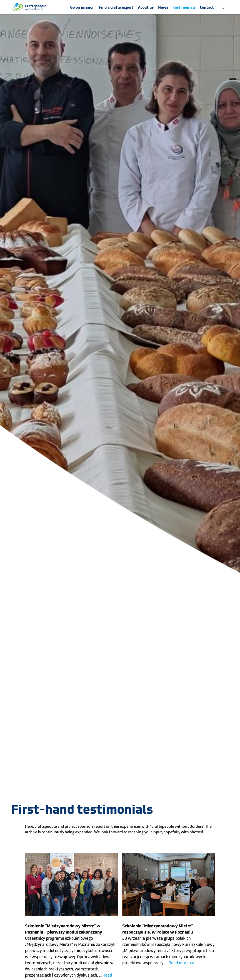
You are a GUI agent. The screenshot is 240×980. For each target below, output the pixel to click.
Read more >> (181, 963)
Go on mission (82, 7)
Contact (207, 7)
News (163, 7)
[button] (222, 7)
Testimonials (184, 7)
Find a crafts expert (116, 7)
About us (146, 7)
